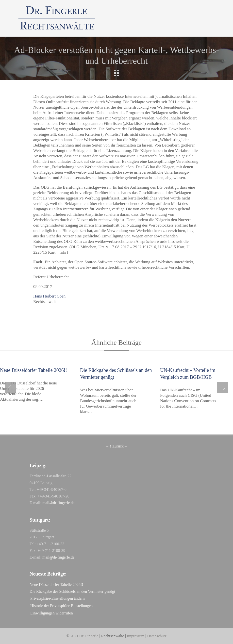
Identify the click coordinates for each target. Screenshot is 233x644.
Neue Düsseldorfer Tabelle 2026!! (33, 370)
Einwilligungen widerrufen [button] (52, 613)
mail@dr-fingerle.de (58, 503)
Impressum (136, 636)
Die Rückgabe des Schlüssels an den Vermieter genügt (72, 591)
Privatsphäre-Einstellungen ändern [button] (58, 598)
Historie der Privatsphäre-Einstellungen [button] (61, 606)
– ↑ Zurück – (116, 446)
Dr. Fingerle (89, 636)
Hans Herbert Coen (49, 296)
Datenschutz (157, 636)
